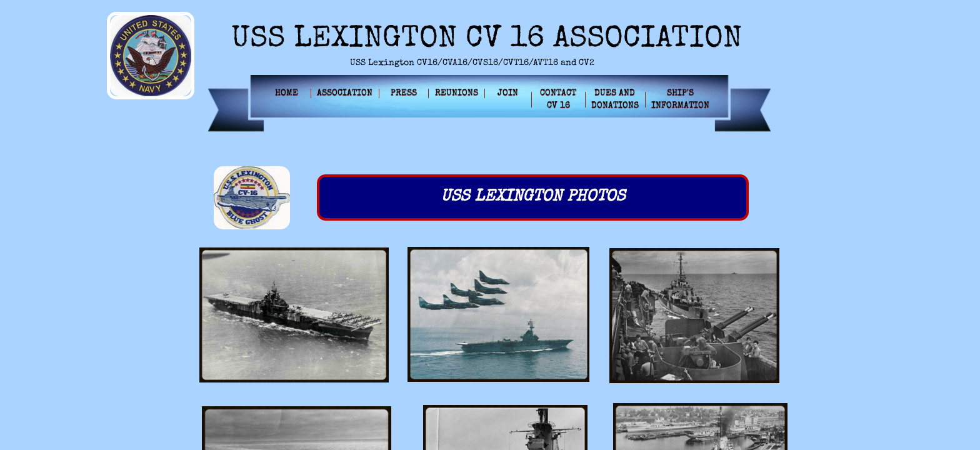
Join (508, 93)
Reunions (457, 93)
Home (287, 93)
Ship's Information (680, 99)
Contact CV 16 (558, 99)
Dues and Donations (615, 99)
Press (404, 93)
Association (345, 93)
